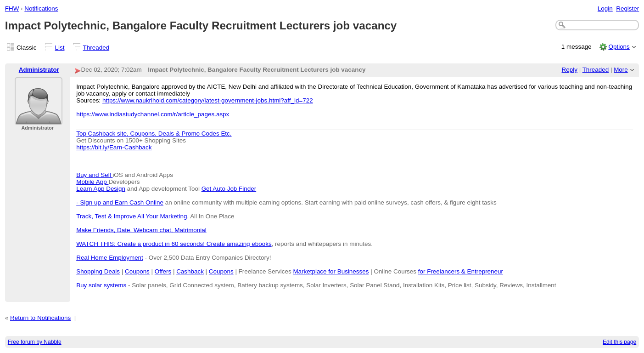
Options (619, 47)
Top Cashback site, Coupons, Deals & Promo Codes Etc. (154, 134)
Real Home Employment (110, 258)
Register (627, 9)
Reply (570, 70)
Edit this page (619, 342)
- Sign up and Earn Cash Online (120, 202)
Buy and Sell (94, 175)
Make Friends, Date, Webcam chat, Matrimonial (141, 230)
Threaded (96, 48)
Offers (163, 271)
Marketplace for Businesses (331, 271)
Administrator (39, 70)
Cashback (190, 271)
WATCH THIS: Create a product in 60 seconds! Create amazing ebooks (174, 244)
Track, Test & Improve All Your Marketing (132, 216)
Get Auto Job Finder (229, 189)
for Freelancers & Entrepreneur (461, 271)
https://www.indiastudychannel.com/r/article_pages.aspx (153, 114)
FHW (12, 9)
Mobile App (92, 182)
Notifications (41, 9)
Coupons (137, 271)
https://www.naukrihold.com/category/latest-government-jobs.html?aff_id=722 (208, 100)
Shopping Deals (98, 271)
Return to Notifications (40, 318)
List (60, 48)
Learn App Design (101, 189)
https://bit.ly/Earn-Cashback (114, 147)
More (621, 70)
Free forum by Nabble (35, 342)
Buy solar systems (101, 285)
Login (605, 9)
